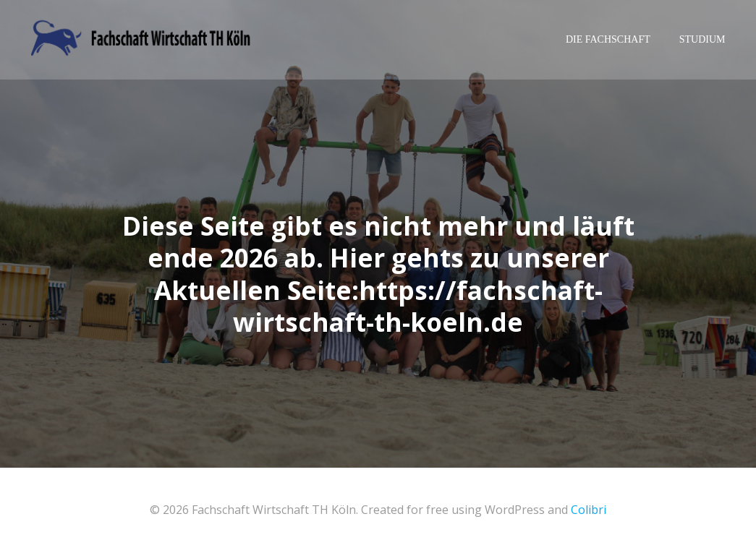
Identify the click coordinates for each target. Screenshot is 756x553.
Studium (702, 39)
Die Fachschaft (608, 39)
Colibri (589, 510)
